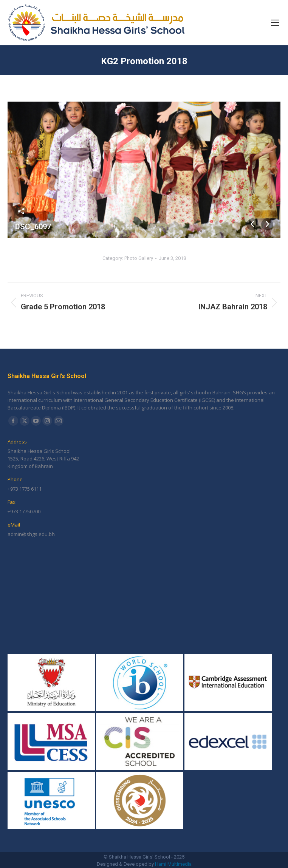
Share (21, 211)
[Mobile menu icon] (275, 23)
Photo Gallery (139, 258)
